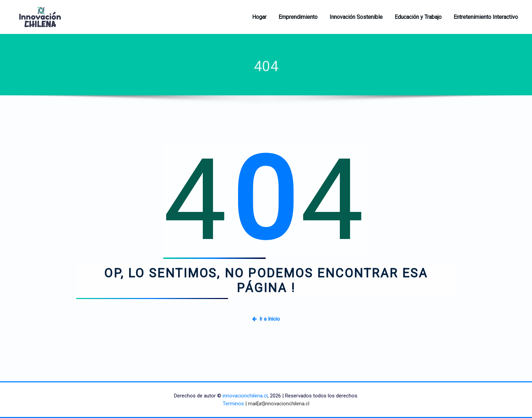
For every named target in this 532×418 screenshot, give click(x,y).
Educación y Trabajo (418, 17)
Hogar (259, 17)
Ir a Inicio (266, 319)
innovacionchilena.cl (245, 396)
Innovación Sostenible (356, 17)
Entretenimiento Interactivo (486, 17)
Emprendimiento (298, 17)
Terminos (233, 404)
